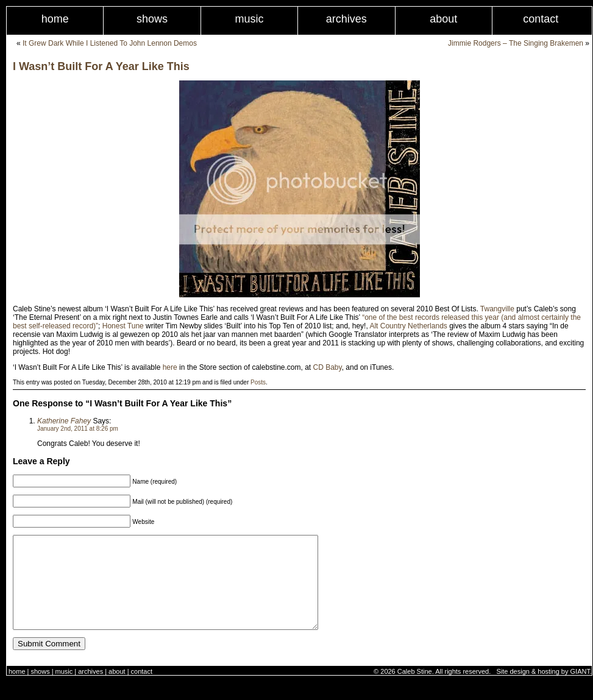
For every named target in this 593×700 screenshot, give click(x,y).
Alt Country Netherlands (408, 326)
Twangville (497, 309)
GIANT (580, 690)
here (170, 367)
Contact (142, 690)
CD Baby (328, 367)
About (443, 19)
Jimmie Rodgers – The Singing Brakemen (516, 43)
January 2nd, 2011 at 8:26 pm (78, 429)
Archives (346, 19)
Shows (152, 19)
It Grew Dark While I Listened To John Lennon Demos (110, 43)
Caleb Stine (415, 690)
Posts (258, 382)
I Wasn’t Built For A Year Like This (101, 66)
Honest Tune (123, 326)
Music (249, 19)
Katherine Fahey (64, 421)
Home (55, 19)
